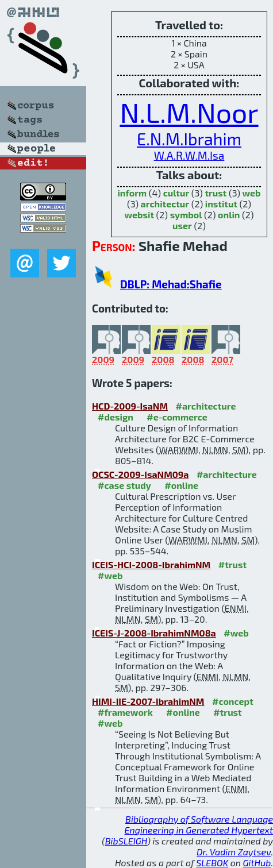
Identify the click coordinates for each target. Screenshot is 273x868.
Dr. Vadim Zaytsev (234, 852)
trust (216, 193)
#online (181, 485)
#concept (233, 701)
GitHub (257, 863)
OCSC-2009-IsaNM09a (140, 474)
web (252, 193)
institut (221, 204)
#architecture (206, 406)
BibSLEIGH (126, 841)
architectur (165, 204)
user (182, 225)
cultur (176, 193)
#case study (124, 485)
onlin (229, 215)
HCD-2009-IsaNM (130, 406)
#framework (125, 712)
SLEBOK (212, 863)
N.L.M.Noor (189, 112)
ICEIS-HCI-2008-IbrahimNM (151, 564)
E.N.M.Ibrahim (189, 139)
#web (110, 575)
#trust (232, 564)
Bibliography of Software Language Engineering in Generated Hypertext (199, 824)
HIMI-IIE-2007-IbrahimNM (148, 701)
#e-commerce (177, 417)
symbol (186, 215)
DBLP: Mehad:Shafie (171, 284)
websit (140, 215)
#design (116, 417)
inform (132, 193)
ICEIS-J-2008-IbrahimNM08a (154, 633)
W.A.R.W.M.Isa (189, 155)
